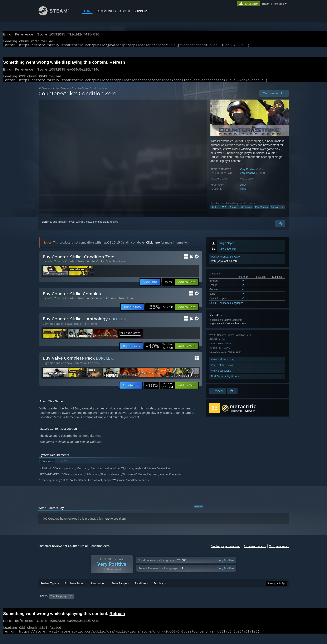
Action (215, 212)
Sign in (46, 227)
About (125, 11)
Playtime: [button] (134, 604)
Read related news (222, 370)
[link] (160, 312)
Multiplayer (246, 212)
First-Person (262, 212)
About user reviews (255, 551)
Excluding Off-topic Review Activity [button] (102, 604)
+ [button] (282, 212)
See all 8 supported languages (226, 308)
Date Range (119, 591)
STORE (87, 11)
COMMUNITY (106, 11)
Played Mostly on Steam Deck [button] (164, 604)
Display (158, 591)
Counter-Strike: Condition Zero (105, 266)
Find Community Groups (225, 381)
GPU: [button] (234, 604)
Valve (243, 190)
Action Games (61, 93)
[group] (163, 604)
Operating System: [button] (199, 604)
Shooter (233, 212)
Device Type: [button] (252, 604)
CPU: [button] (220, 604)
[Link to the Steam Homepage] (57, 14)
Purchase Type (74, 591)
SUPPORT (141, 11)
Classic (275, 212)
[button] (187, 287)
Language (97, 591)
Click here (153, 247)
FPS (224, 212)
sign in (266, 4)
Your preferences (279, 551)
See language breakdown (226, 551)
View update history (223, 364)
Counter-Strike (75, 266)
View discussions (221, 376)
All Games (44, 93)
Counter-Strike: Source (121, 303)
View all (198, 511)
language (279, 4)
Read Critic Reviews (241, 416)
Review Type (48, 591)
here (107, 524)
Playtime (140, 591)
